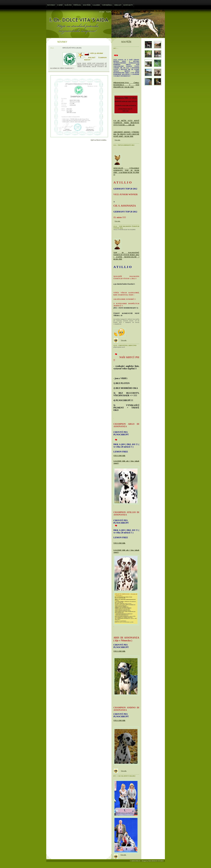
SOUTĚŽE (87, 5)
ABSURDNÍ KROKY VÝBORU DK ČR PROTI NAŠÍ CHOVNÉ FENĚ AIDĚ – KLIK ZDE (126, 134)
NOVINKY (51, 5)
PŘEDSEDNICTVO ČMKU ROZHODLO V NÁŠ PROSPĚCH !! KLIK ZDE (126, 85)
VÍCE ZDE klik (119, 456)
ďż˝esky (102, 12)
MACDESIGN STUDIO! (156, 861)
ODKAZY (118, 5)
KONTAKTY (128, 5)
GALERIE (96, 5)
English (108, 12)
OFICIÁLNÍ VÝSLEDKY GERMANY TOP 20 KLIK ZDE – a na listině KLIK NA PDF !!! (126, 171)
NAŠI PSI (68, 5)
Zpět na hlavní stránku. (99, 140)
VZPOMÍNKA (107, 5)
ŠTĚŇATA (77, 5)
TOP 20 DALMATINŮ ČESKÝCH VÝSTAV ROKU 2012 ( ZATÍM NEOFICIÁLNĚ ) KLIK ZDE (126, 256)
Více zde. (117, 140)
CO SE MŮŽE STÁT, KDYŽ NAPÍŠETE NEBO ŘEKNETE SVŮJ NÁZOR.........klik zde (126, 123)
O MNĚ (60, 5)
